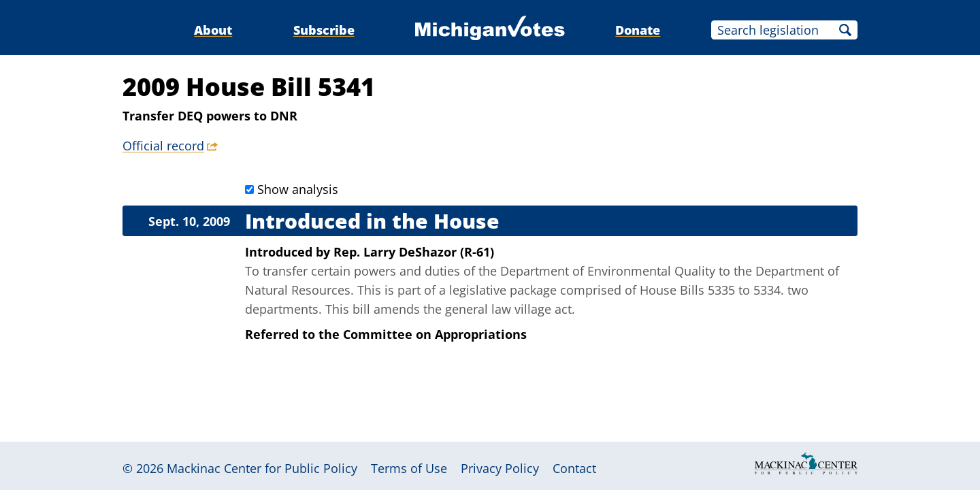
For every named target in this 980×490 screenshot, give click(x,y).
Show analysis (298, 189)
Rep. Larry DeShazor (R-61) (414, 252)
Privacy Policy (500, 468)
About (213, 30)
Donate (638, 30)
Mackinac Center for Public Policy (262, 468)
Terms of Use (409, 468)
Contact (574, 468)
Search (845, 30)
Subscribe (324, 30)
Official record (163, 146)
